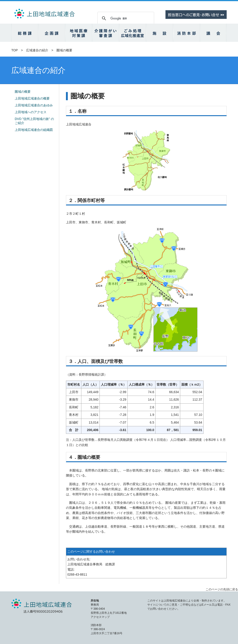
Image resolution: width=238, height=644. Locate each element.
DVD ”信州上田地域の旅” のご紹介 (34, 121)
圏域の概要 (23, 92)
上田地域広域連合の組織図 (34, 130)
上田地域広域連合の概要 (32, 98)
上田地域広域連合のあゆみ (34, 105)
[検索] (125, 18)
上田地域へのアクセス (31, 112)
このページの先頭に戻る (222, 589)
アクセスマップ (100, 617)
